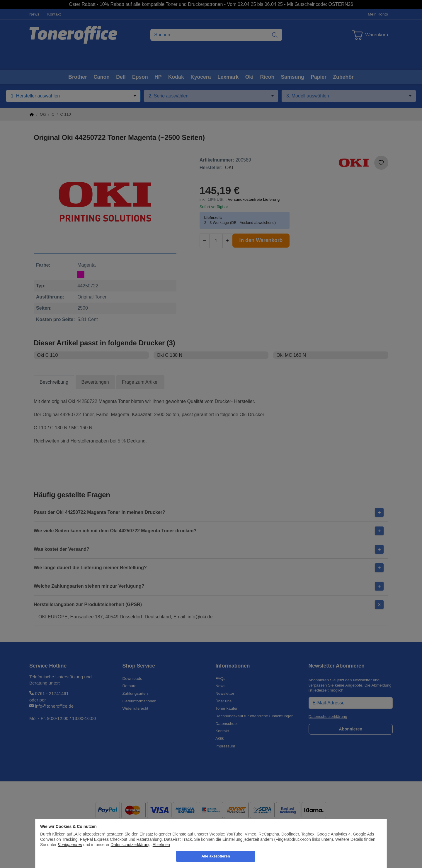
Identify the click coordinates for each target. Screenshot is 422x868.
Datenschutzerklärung (131, 845)
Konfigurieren (70, 845)
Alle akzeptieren (216, 856)
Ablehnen (161, 845)
